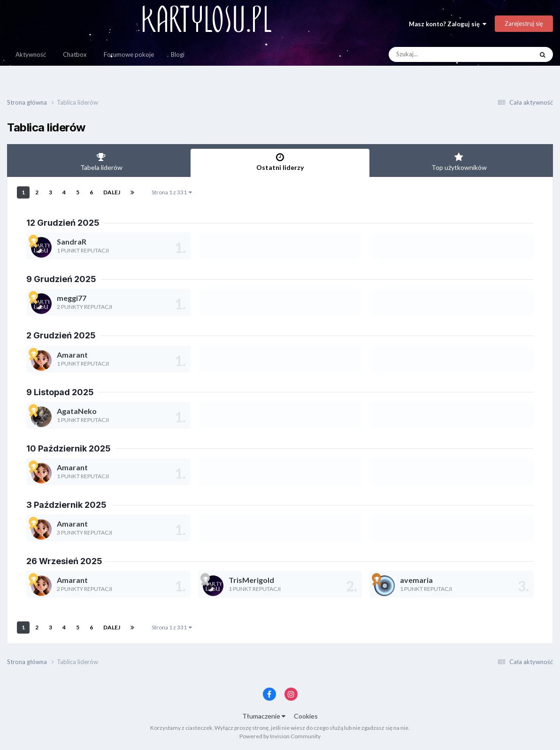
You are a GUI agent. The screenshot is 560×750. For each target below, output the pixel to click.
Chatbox (75, 54)
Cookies (306, 716)
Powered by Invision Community (280, 736)
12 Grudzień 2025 (63, 223)
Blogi (178, 54)
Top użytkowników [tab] (459, 162)
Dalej (112, 192)
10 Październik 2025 (69, 448)
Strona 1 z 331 (172, 192)
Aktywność (31, 54)
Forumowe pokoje (129, 54)
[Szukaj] (439, 54)
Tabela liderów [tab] (101, 162)
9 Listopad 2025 (60, 392)
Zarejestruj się (524, 23)
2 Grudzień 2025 (61, 335)
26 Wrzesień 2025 (64, 561)
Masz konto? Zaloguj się (448, 24)
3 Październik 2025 (66, 505)
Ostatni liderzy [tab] (280, 162)
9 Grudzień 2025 (61, 279)
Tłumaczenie (264, 716)
